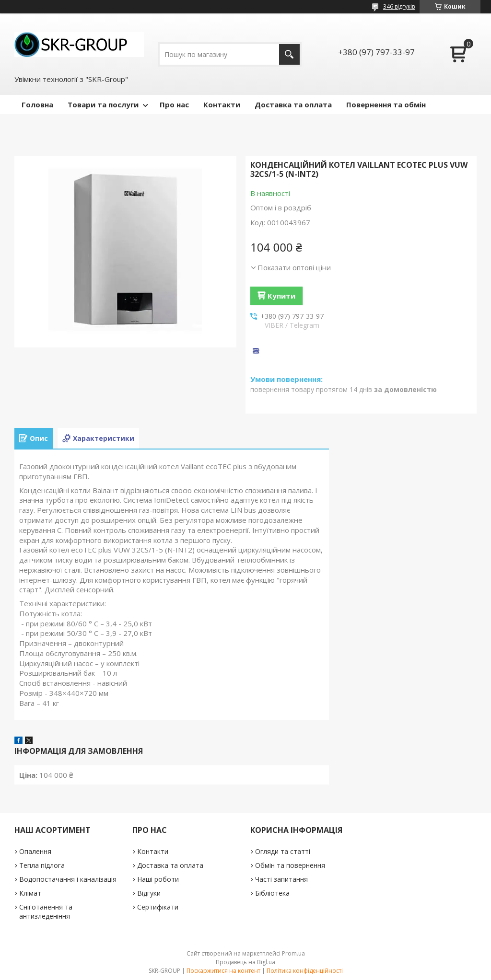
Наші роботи (158, 879)
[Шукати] (289, 54)
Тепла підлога (42, 865)
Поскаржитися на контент (223, 971)
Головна (37, 104)
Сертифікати (158, 907)
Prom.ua (293, 953)
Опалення (35, 851)
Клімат (30, 893)
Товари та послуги (103, 104)
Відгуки (149, 893)
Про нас (174, 104)
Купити (281, 296)
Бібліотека (272, 893)
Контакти (222, 104)
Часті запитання (281, 879)
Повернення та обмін (386, 104)
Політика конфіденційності (305, 971)
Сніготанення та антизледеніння (46, 911)
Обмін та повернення (290, 865)
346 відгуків (399, 6)
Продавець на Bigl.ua (245, 962)
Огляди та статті (283, 851)
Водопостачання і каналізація (68, 879)
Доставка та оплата (293, 104)
